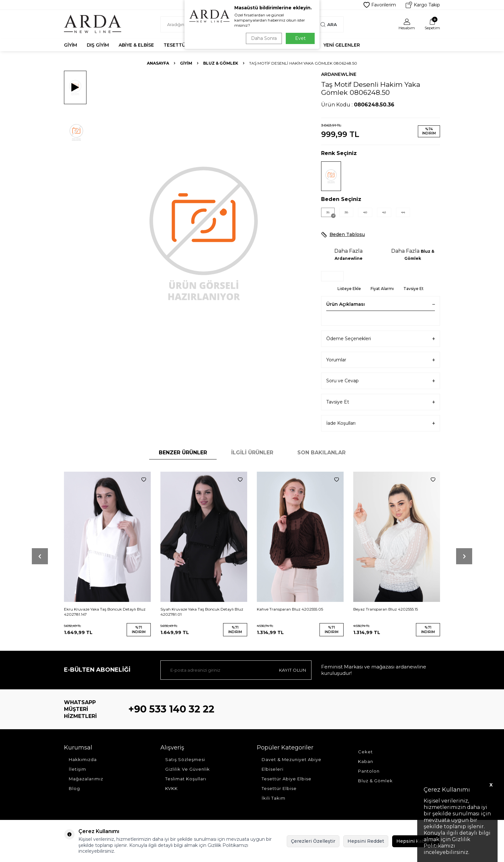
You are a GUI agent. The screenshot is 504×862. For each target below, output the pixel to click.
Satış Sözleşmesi (185, 759)
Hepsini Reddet (366, 841)
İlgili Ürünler (252, 453)
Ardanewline (339, 74)
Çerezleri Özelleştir (313, 841)
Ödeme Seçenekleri (381, 339)
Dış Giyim (98, 45)
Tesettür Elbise (279, 788)
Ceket (365, 752)
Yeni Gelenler (342, 45)
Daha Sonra (263, 38)
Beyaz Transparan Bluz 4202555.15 (386, 609)
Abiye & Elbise (136, 45)
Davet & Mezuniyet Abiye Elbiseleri (292, 764)
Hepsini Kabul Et (416, 841)
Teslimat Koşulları (186, 779)
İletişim (77, 769)
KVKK (171, 788)
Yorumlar (381, 360)
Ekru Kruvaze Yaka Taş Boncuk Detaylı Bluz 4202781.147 (105, 612)
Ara (329, 24)
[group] (204, 232)
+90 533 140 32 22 (171, 709)
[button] (40, 556)
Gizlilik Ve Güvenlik (188, 769)
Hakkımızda (83, 759)
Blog (74, 788)
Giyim (71, 45)
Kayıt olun (292, 670)
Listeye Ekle (349, 289)
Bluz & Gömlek (221, 63)
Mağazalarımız (86, 779)
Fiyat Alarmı (382, 289)
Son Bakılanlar (321, 453)
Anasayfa (158, 63)
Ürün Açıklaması (381, 304)
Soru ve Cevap (381, 381)
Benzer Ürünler (183, 453)
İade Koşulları (381, 423)
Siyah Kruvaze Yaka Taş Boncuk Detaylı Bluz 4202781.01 (202, 612)
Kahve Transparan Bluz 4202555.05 (290, 609)
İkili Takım (274, 798)
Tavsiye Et (414, 289)
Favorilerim (380, 5)
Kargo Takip (423, 5)
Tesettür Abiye (184, 45)
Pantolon (369, 771)
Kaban (366, 761)
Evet (300, 38)
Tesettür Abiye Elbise (287, 779)
